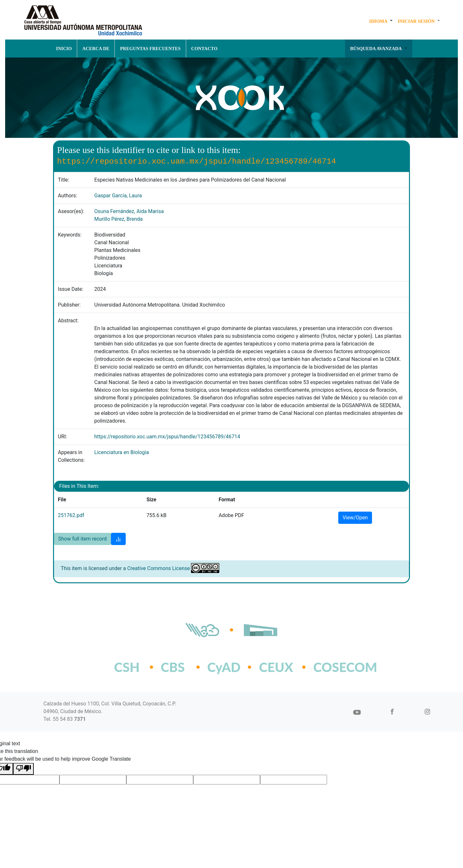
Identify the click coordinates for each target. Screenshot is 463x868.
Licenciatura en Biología (122, 452)
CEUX (276, 667)
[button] (381, 21)
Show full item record (82, 539)
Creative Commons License (159, 568)
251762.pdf (71, 515)
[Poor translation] (23, 769)
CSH (127, 667)
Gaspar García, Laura (118, 196)
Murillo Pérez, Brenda (118, 219)
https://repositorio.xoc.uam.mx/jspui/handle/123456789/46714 (167, 437)
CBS (173, 667)
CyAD (224, 667)
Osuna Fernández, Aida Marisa (129, 211)
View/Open (355, 518)
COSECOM (331, 667)
